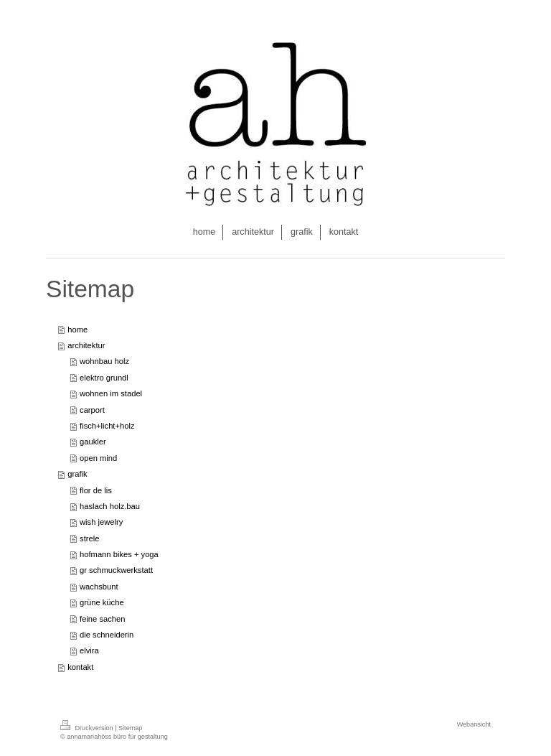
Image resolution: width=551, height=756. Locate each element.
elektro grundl (104, 378)
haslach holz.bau (110, 506)
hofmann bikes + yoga (119, 554)
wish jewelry (101, 522)
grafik (77, 474)
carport (92, 410)
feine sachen (102, 619)
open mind (98, 458)
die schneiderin (107, 635)
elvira (89, 650)
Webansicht (474, 724)
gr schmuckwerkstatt (116, 570)
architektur (86, 345)
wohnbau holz (104, 361)
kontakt (80, 667)
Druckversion (88, 728)
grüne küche (102, 602)
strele (89, 538)
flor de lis (96, 490)
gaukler (93, 442)
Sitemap (130, 728)
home (77, 330)
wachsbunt (99, 587)
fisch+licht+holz (107, 426)
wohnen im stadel (111, 393)
